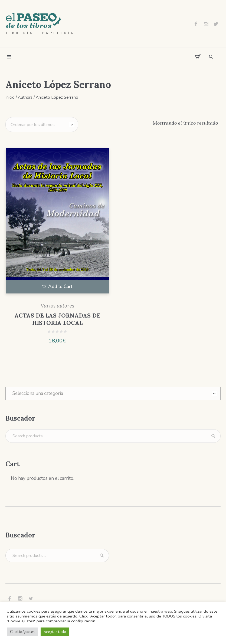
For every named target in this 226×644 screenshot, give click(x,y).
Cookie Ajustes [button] (22, 632)
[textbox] (113, 394)
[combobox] (113, 394)
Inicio (10, 97)
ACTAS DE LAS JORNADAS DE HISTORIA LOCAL (57, 319)
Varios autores (57, 306)
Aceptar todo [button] (55, 632)
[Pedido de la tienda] (42, 125)
